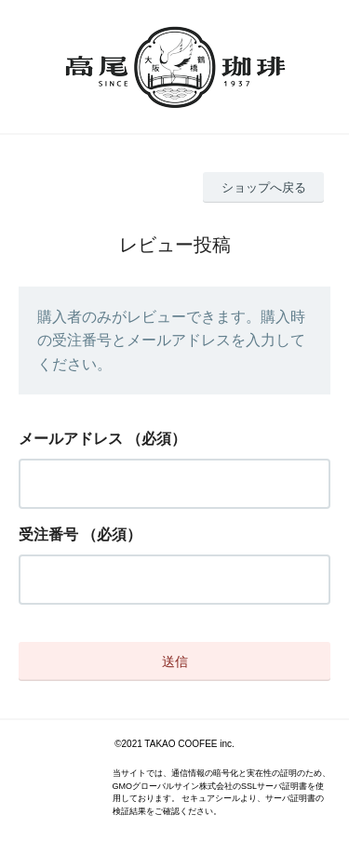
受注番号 (48, 534)
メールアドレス (71, 439)
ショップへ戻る (264, 187)
